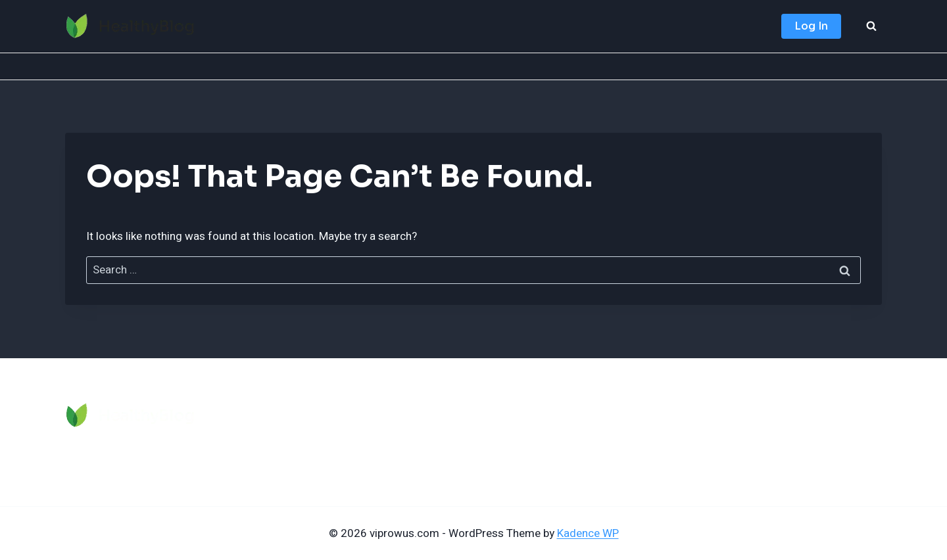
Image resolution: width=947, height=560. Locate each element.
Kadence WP (588, 533)
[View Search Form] (871, 26)
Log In (811, 26)
